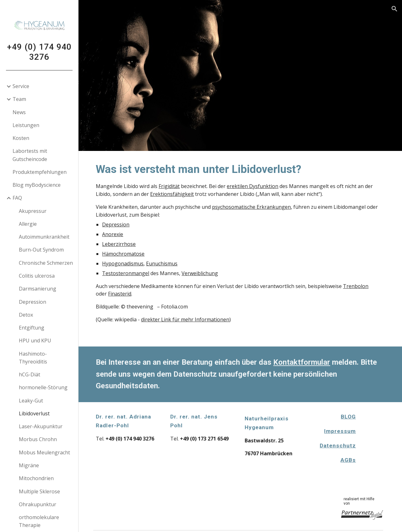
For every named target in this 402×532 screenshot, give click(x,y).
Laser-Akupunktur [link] (41, 426)
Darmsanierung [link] (38, 289)
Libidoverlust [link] (34, 413)
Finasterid (124, 294)
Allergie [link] (28, 224)
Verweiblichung (204, 273)
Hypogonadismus (127, 263)
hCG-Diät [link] (30, 374)
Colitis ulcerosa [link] (37, 276)
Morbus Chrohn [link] (38, 439)
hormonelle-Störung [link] (43, 387)
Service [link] (21, 86)
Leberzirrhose (123, 244)
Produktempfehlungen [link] (40, 172)
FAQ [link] (17, 198)
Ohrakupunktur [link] (38, 504)
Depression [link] (33, 302)
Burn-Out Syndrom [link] (41, 250)
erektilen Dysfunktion (257, 186)
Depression (120, 224)
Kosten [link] (21, 138)
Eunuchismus (166, 263)
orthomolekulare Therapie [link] (39, 521)
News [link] (19, 112)
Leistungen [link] (26, 125)
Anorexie (117, 234)
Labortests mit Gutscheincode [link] (30, 155)
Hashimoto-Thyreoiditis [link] (33, 358)
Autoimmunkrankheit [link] (44, 237)
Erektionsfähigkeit (176, 194)
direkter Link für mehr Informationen (189, 319)
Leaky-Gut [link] (31, 401)
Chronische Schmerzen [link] (46, 263)
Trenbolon (360, 286)
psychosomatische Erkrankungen (255, 207)
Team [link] (19, 99)
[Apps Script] (375, 443)
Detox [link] (26, 315)
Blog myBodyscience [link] (37, 185)
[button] (394, 9)
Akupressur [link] (33, 211)
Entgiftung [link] (32, 328)
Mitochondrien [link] (36, 478)
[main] (240, 249)
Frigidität (173, 186)
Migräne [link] (29, 465)
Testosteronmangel (130, 273)
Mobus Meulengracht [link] (44, 452)
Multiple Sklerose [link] (39, 491)
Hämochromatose (127, 254)
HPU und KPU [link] (35, 341)
